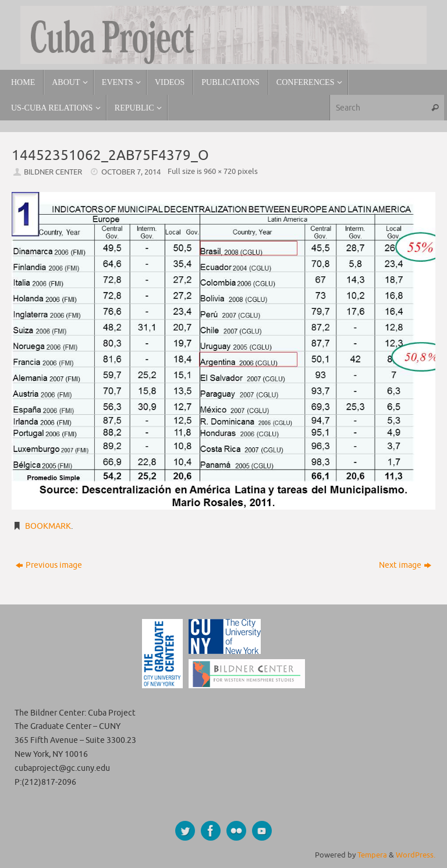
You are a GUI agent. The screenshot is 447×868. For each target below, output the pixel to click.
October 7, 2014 (131, 172)
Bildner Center (53, 172)
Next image (405, 565)
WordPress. (416, 855)
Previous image (49, 565)
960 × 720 (220, 172)
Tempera (372, 855)
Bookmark (48, 526)
